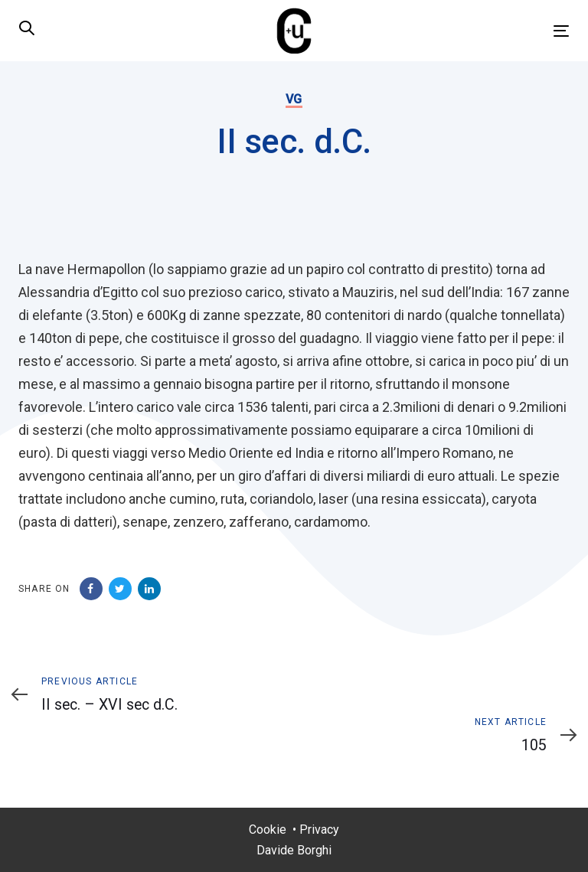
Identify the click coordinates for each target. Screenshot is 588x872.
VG (294, 99)
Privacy (319, 830)
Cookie (268, 830)
